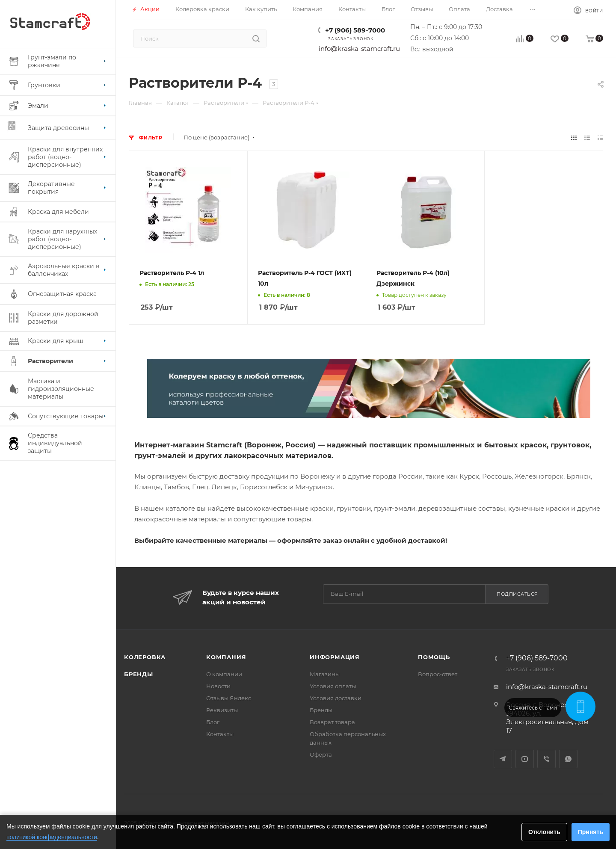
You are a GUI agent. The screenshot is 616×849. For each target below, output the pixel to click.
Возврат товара (332, 722)
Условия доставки (336, 698)
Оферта (321, 754)
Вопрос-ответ (438, 674)
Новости (218, 686)
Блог (213, 722)
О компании (224, 674)
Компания (226, 657)
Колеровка (145, 657)
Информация (335, 657)
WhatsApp (568, 759)
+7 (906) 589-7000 (355, 30)
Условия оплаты (333, 686)
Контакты (220, 734)
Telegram (503, 759)
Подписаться (517, 594)
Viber (546, 759)
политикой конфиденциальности (52, 837)
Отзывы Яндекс (229, 698)
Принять (591, 832)
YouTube (525, 759)
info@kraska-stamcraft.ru (359, 49)
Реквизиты (222, 710)
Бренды (139, 674)
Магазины (325, 674)
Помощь (434, 657)
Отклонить (544, 832)
